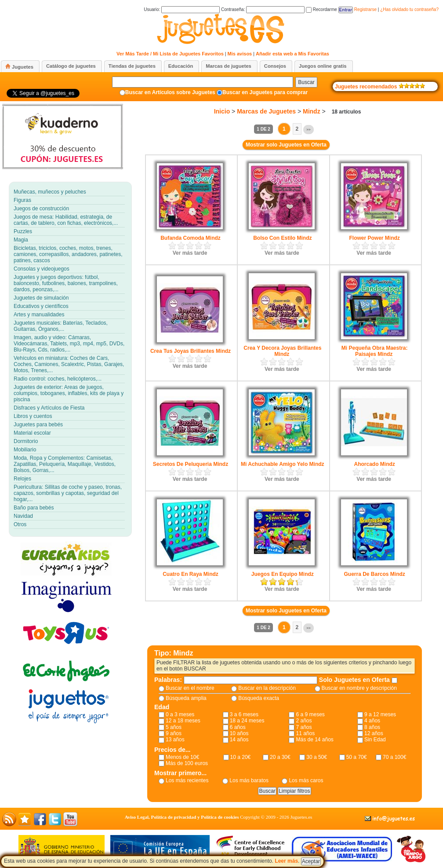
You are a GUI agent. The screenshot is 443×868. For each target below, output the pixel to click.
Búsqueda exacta (259, 698)
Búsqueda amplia (186, 698)
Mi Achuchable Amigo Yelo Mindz (283, 464)
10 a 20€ (241, 757)
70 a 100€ (394, 757)
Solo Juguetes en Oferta (355, 680)
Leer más (286, 861)
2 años (304, 721)
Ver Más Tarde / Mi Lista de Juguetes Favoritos (170, 54)
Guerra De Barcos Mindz (374, 574)
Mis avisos (240, 54)
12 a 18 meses (183, 721)
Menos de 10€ (182, 757)
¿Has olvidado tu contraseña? (409, 9)
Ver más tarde (190, 253)
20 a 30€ (280, 757)
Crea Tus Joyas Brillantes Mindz (191, 351)
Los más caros (306, 780)
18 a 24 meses (247, 721)
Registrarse (365, 9)
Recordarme (321, 9)
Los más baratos (249, 780)
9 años (174, 733)
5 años (174, 727)
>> (308, 130)
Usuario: (182, 9)
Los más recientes (187, 780)
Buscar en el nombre (190, 688)
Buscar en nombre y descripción (359, 688)
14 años (239, 740)
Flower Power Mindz (374, 238)
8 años (372, 727)
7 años (304, 727)
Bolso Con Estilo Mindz (282, 238)
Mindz (312, 111)
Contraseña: (263, 9)
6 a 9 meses (310, 714)
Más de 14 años (314, 740)
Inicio (222, 111)
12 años (374, 733)
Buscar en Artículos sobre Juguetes (170, 92)
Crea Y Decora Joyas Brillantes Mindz (282, 351)
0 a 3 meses (180, 714)
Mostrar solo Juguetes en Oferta (286, 145)
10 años (239, 733)
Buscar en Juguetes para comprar (265, 92)
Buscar (306, 82)
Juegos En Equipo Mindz (283, 574)
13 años (175, 740)
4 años (372, 721)
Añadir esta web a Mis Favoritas (292, 54)
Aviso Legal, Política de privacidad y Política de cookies (182, 817)
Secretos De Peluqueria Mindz (191, 464)
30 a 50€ (317, 757)
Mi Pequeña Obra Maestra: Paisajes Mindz (375, 351)
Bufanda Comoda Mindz (191, 238)
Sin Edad (375, 740)
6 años (238, 727)
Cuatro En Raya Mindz (191, 574)
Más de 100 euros (187, 763)
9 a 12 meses (380, 714)
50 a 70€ (357, 757)
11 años (305, 733)
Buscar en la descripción (267, 688)
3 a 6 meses (244, 714)
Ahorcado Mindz (374, 464)
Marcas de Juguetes (266, 111)
